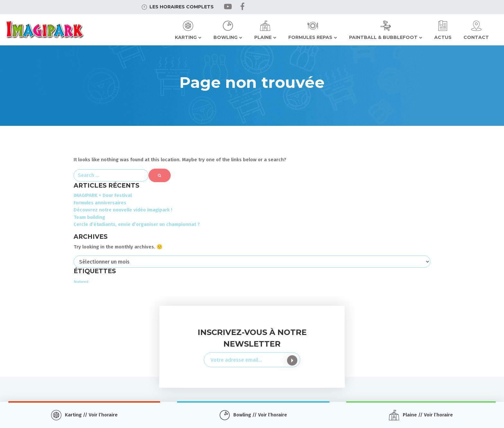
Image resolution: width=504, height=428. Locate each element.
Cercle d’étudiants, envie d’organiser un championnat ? (137, 224)
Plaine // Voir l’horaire (428, 415)
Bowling (225, 37)
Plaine (263, 37)
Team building (89, 217)
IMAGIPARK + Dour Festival (103, 195)
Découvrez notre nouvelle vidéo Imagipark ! (123, 210)
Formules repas (310, 37)
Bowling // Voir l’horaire (260, 415)
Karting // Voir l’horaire (91, 415)
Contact (476, 37)
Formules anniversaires (100, 203)
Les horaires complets (182, 7)
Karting (186, 37)
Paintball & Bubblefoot (383, 37)
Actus (443, 37)
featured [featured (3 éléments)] (81, 282)
